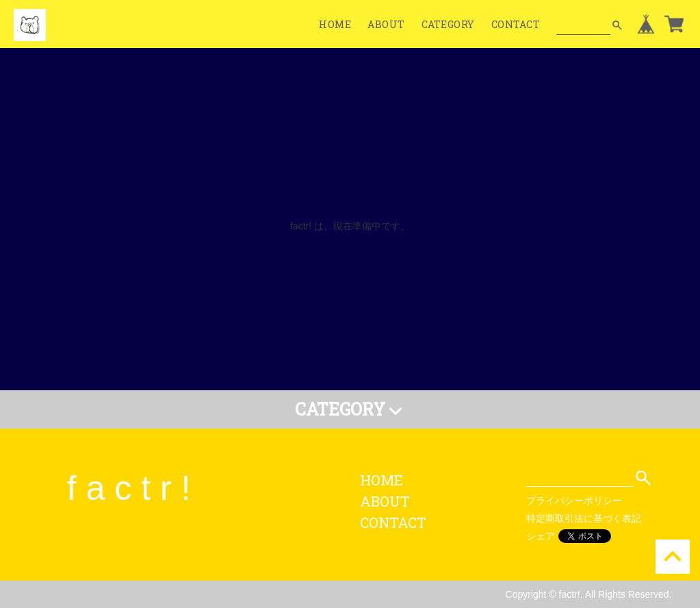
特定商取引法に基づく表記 (584, 518)
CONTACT (516, 24)
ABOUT (386, 24)
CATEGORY (448, 24)
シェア (541, 536)
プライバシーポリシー (574, 501)
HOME (335, 24)
